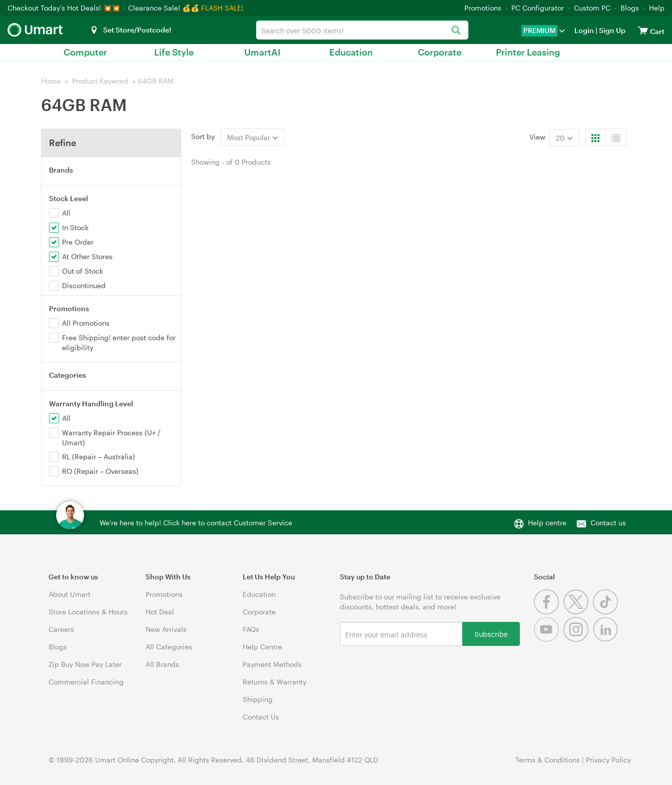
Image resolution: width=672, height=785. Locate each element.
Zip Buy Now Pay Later (85, 664)
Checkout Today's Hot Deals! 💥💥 (65, 8)
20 (564, 138)
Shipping (258, 699)
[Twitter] (578, 612)
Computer (85, 52)
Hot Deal (160, 612)
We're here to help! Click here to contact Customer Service (196, 523)
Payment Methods (272, 664)
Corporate (440, 52)
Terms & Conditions (548, 760)
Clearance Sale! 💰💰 (164, 8)
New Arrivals (166, 629)
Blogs (630, 8)
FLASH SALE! (222, 8)
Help (657, 8)
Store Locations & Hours (88, 612)
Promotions (483, 8)
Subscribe (491, 634)
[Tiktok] (607, 612)
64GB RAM (156, 81)
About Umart (70, 594)
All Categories (169, 647)
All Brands (162, 664)
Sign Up (611, 30)
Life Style (174, 52)
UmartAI (262, 52)
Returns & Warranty (274, 682)
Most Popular (253, 137)
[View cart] (643, 30)
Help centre (547, 523)
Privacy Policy (608, 760)
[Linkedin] (607, 639)
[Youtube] (549, 639)
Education (351, 52)
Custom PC (592, 8)
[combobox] (363, 30)
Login (584, 30)
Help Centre (262, 647)
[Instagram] (578, 639)
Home (51, 81)
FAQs (251, 629)
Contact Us (261, 717)
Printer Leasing (528, 52)
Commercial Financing (86, 682)
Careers (61, 629)
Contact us (608, 523)
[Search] (456, 31)
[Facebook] (549, 612)
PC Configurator (538, 8)
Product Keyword (100, 81)
